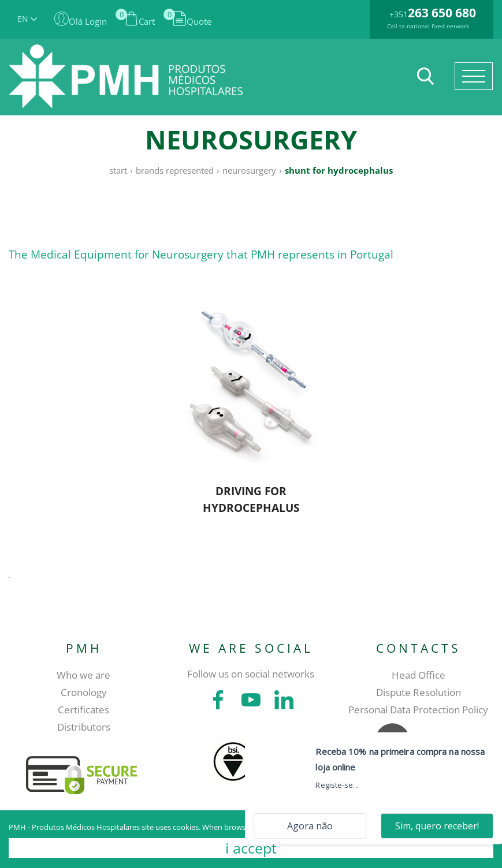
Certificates (83, 710)
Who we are (83, 675)
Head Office (419, 675)
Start (118, 170)
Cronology (84, 692)
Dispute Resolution (419, 692)
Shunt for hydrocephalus (339, 170)
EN (27, 19)
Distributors (84, 727)
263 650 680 (442, 13)
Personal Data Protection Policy (418, 710)
